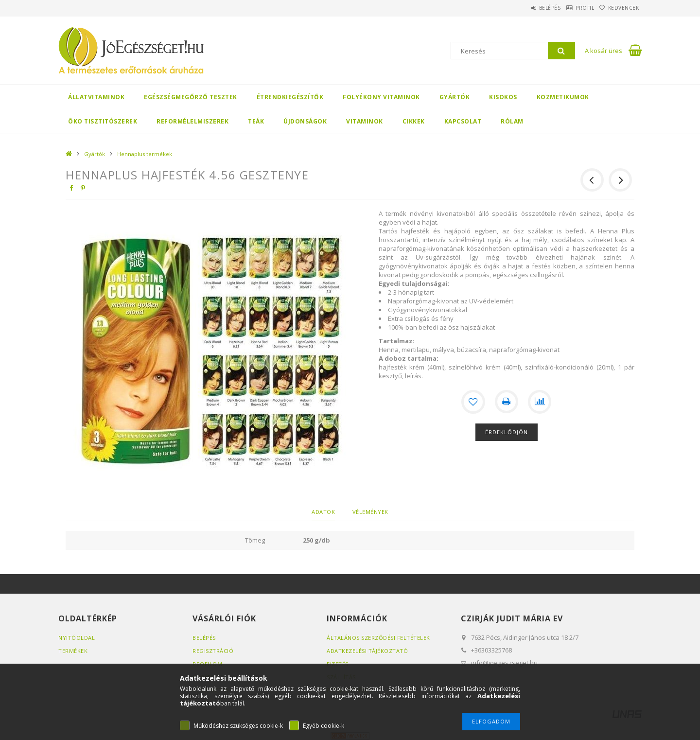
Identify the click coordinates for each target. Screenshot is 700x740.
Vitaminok (365, 121)
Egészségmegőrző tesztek (191, 97)
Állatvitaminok (96, 97)
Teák (256, 121)
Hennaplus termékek (145, 154)
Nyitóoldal (77, 638)
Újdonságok (305, 121)
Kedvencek (619, 8)
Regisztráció (213, 651)
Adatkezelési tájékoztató (367, 651)
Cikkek (414, 121)
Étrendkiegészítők (290, 97)
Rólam (512, 121)
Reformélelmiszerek (192, 121)
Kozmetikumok (563, 97)
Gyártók (455, 97)
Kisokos (503, 97)
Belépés (527, 8)
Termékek (73, 651)
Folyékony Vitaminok (381, 97)
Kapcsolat (463, 121)
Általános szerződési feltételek (378, 638)
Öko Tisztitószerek (103, 121)
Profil (571, 8)
